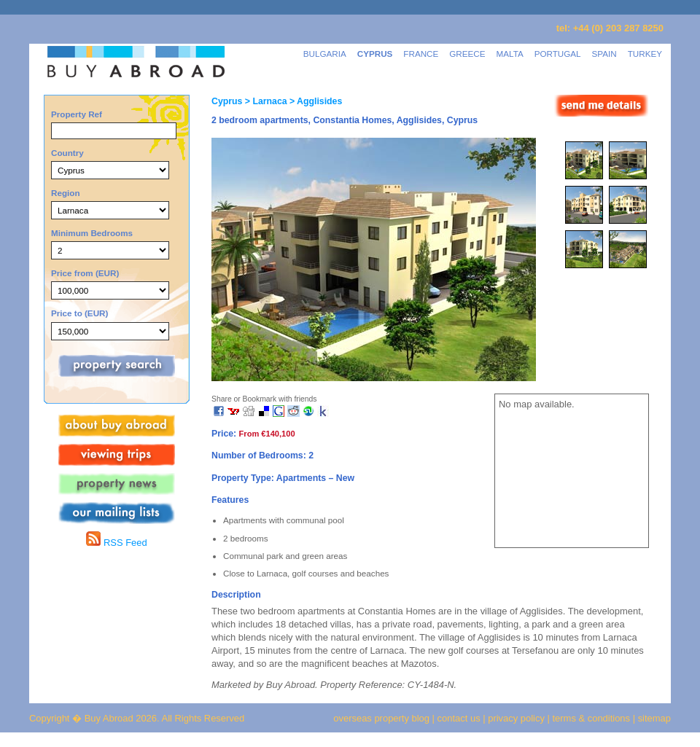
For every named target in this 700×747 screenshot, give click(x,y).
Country (67, 153)
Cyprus (227, 101)
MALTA (510, 54)
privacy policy (516, 718)
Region (66, 193)
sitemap (653, 718)
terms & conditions (593, 718)
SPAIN (604, 54)
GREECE (467, 54)
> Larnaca (264, 101)
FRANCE (421, 54)
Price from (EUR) (85, 273)
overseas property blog (381, 718)
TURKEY (645, 54)
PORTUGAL (558, 54)
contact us (459, 718)
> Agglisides (315, 101)
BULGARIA (325, 54)
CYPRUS (375, 54)
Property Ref (77, 114)
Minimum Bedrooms (92, 233)
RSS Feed (116, 543)
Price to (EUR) (79, 313)
